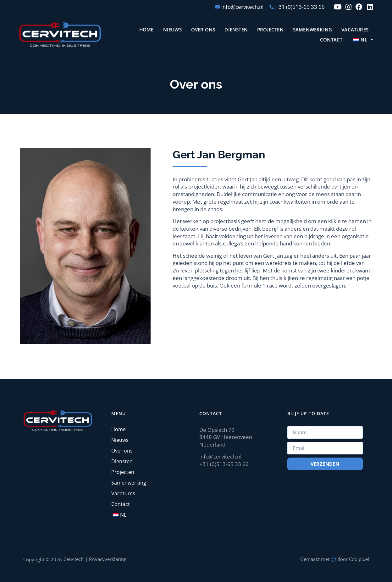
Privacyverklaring (108, 559)
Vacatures (355, 30)
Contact (331, 40)
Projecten (270, 30)
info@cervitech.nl (220, 456)
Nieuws (172, 30)
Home (146, 30)
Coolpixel (359, 559)
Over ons (203, 30)
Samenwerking (312, 30)
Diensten (236, 30)
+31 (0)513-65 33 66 (224, 464)
